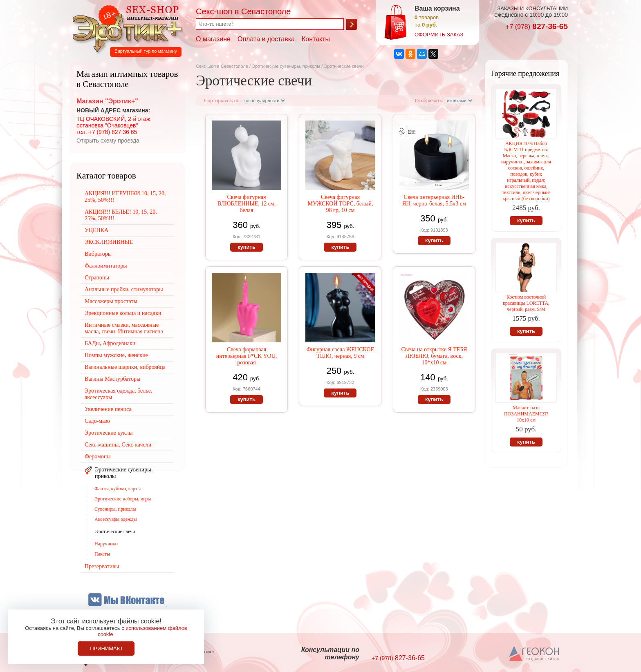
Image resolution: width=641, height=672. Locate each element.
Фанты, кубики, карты (118, 489)
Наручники (106, 544)
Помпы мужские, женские (116, 355)
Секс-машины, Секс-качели (118, 445)
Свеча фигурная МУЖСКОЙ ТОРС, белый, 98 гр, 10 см (340, 204)
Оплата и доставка (266, 39)
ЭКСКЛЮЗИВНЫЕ (109, 242)
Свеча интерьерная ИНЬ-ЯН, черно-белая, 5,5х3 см (434, 200)
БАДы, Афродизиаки (110, 343)
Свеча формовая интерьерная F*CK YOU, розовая (247, 356)
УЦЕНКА (96, 230)
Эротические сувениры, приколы (286, 66)
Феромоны (98, 457)
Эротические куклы (109, 433)
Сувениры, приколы (115, 509)
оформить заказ (439, 35)
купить (247, 247)
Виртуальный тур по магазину (146, 51)
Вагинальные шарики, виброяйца (125, 367)
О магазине (213, 39)
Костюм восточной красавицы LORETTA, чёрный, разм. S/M (526, 303)
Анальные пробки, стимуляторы (124, 289)
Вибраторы (98, 254)
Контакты (316, 39)
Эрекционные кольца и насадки (123, 313)
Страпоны (97, 278)
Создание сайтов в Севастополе (535, 654)
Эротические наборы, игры (123, 499)
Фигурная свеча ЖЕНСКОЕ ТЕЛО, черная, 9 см (341, 353)
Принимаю (106, 649)
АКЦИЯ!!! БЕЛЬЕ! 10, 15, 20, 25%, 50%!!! (121, 215)
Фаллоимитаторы (106, 266)
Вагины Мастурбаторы (112, 379)
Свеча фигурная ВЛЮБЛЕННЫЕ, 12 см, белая (247, 204)
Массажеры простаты (111, 301)
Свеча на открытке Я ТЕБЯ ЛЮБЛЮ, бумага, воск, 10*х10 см (434, 356)
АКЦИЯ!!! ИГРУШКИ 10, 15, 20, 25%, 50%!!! (125, 197)
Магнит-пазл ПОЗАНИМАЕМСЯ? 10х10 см (526, 414)
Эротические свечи (115, 531)
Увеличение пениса (108, 409)
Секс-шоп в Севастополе (222, 66)
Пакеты (102, 554)
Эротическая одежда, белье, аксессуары (118, 394)
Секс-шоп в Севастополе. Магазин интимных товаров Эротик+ (125, 28)
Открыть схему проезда (108, 141)
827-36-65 (537, 26)
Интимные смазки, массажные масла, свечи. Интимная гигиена (124, 328)
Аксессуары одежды (116, 519)
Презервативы (102, 566)
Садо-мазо (97, 421)
